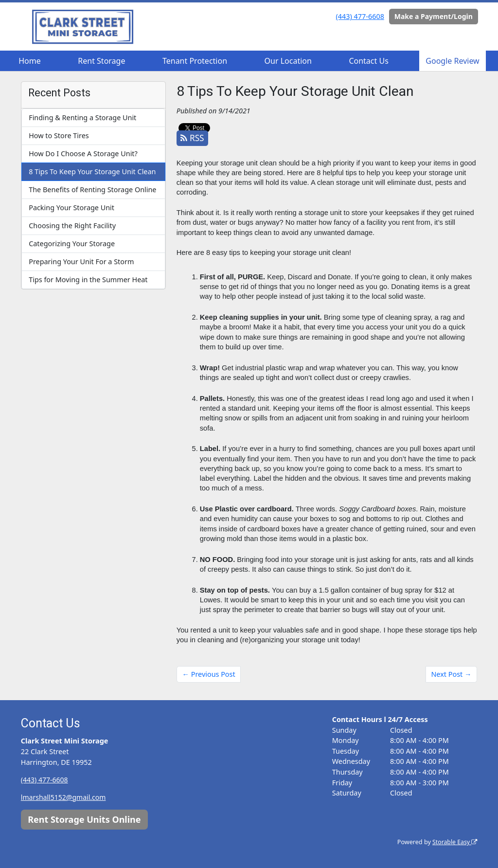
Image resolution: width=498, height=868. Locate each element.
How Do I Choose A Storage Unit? (83, 154)
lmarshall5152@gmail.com (64, 797)
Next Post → (451, 674)
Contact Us (368, 61)
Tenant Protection (195, 61)
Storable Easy (454, 842)
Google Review (452, 61)
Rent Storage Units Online (84, 819)
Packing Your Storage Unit (71, 208)
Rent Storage (101, 61)
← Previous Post (209, 674)
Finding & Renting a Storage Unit (82, 118)
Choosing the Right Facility (72, 226)
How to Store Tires (59, 136)
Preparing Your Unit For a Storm (81, 262)
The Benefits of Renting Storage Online (92, 190)
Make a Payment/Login (434, 16)
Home (30, 61)
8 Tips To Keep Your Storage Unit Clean (92, 172)
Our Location (288, 61)
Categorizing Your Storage (72, 244)
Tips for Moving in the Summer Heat (88, 280)
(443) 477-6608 (360, 16)
